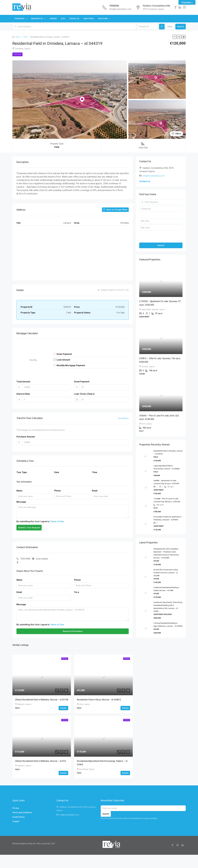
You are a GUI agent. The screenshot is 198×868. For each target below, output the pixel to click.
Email (95, 491)
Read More (123, 418)
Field (25, 37)
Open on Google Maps (115, 210)
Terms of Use (57, 521)
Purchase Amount (26, 437)
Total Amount (23, 382)
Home (18, 37)
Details (63, 708)
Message (21, 502)
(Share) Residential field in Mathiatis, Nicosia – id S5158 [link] (42, 700)
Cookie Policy (18, 817)
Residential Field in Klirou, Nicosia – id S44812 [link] (99, 700)
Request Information (73, 631)
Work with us (37, 19)
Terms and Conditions (22, 813)
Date (57, 472)
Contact (16, 821)
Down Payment (82, 382)
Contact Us (74, 19)
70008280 (114, 6)
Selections (103, 19)
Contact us (145, 181)
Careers (53, 19)
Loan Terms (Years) (84, 394)
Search (181, 27)
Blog (63, 19)
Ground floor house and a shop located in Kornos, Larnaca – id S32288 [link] (166, 573)
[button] (175, 37)
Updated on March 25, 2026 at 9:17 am (113, 290)
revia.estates (42, 559)
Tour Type (22, 472)
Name (19, 491)
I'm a (76, 592)
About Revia (89, 19)
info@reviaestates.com (120, 9)
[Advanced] (162, 27)
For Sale (17, 54)
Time (95, 472)
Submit (106, 814)
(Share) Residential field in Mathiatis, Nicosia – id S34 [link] (40, 761)
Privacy (16, 808)
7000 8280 (25, 559)
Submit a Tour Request (29, 528)
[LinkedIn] (183, 845)
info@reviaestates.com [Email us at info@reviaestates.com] (154, 176)
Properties (19, 19)
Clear (170, 27)
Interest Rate (23, 394)
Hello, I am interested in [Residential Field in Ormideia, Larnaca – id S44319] (73, 614)
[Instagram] (178, 845)
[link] (42, 675)
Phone (57, 491)
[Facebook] (173, 845)
